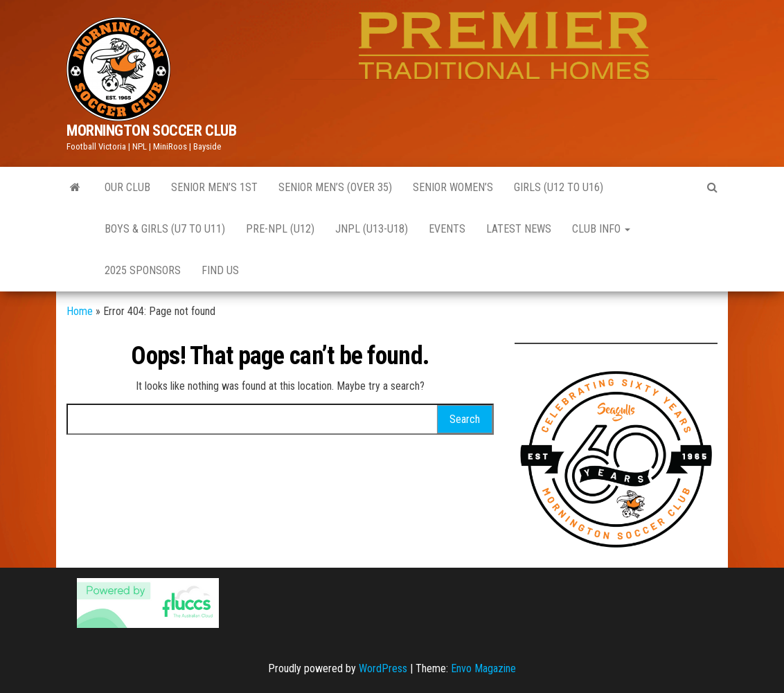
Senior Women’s (453, 187)
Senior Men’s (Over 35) (335, 187)
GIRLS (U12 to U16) (559, 187)
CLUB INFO (601, 229)
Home (80, 311)
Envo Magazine (483, 668)
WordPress (383, 668)
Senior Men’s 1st (214, 187)
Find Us (220, 270)
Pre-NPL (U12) (280, 229)
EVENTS (447, 229)
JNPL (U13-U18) (372, 229)
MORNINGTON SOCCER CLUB (151, 130)
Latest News (519, 229)
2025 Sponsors (143, 270)
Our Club (127, 187)
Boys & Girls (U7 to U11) (165, 229)
